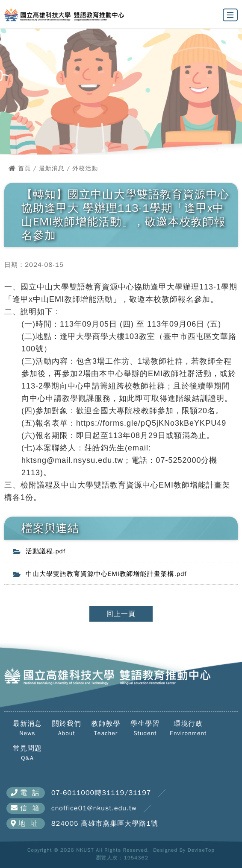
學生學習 (145, 728)
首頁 (24, 168)
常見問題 (27, 753)
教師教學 (106, 728)
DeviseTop (201, 850)
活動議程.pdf (46, 551)
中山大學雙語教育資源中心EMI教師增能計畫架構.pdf (106, 574)
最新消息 (52, 168)
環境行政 (188, 728)
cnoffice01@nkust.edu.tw (94, 808)
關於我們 (67, 728)
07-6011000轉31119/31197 (101, 793)
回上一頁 (121, 614)
